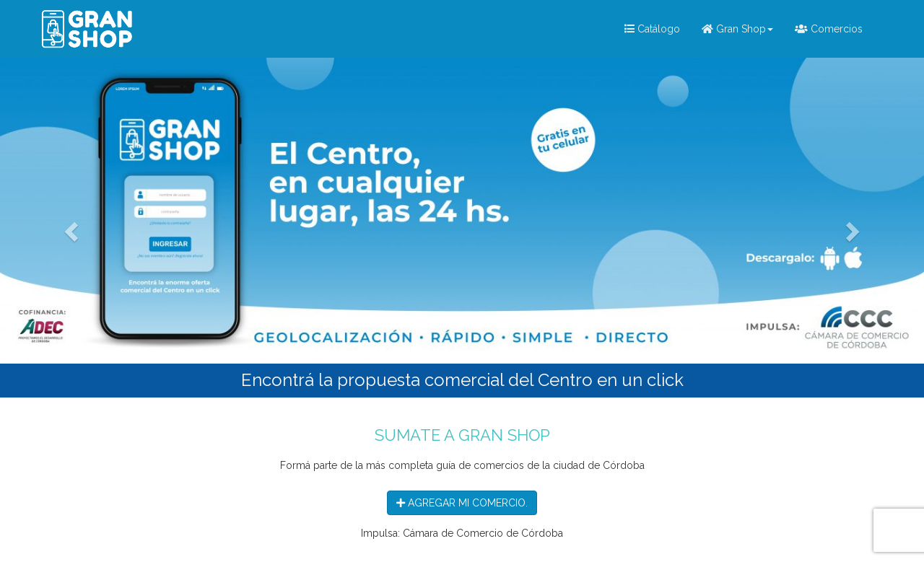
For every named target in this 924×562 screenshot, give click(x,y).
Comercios (829, 29)
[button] (69, 228)
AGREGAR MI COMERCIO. (462, 503)
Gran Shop (737, 29)
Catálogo (652, 29)
